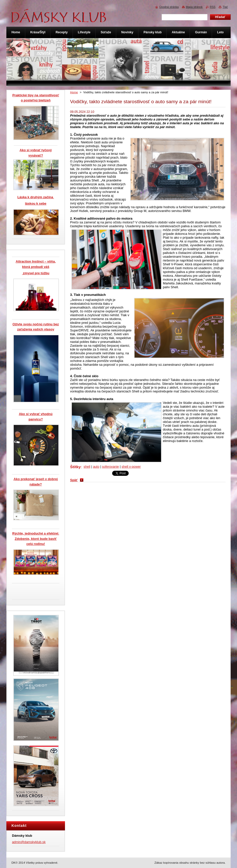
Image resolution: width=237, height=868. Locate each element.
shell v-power (131, 467)
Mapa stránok (194, 7)
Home (74, 92)
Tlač (225, 7)
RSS (213, 7)
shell (87, 467)
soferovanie (110, 467)
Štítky (75, 467)
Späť (74, 480)
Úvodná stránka (169, 7)
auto (96, 467)
